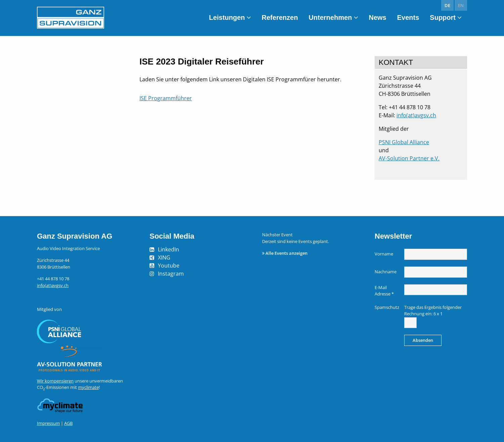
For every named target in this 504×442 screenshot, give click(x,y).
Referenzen (280, 17)
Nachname (386, 272)
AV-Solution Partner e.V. (409, 158)
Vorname (384, 254)
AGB (68, 423)
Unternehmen (330, 17)
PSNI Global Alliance (404, 142)
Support (443, 17)
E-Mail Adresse (384, 291)
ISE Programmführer (166, 98)
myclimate (88, 387)
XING (164, 257)
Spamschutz (387, 307)
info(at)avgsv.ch (416, 115)
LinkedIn (169, 249)
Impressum (48, 423)
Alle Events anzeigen (286, 253)
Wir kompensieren (55, 381)
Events (408, 17)
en (461, 5)
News (378, 17)
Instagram (171, 274)
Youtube (169, 266)
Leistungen (227, 17)
